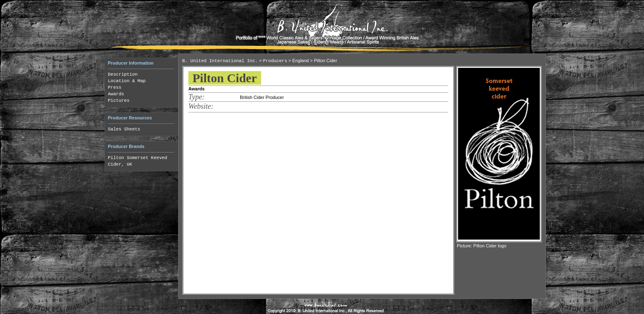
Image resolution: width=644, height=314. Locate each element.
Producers (275, 61)
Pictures (119, 101)
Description (123, 74)
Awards (116, 94)
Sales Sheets (124, 129)
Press (115, 87)
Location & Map (127, 81)
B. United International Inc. (220, 61)
